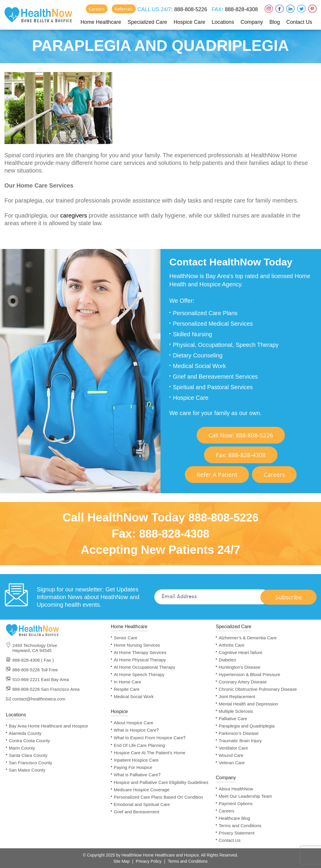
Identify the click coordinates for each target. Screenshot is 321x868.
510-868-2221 (26, 679)
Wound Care (231, 755)
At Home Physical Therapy (140, 660)
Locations (223, 22)
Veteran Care (232, 763)
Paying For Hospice (133, 767)
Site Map (122, 861)
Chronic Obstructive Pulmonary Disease (258, 689)
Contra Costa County (29, 741)
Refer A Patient (217, 475)
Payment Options (236, 803)
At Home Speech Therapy (139, 674)
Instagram (269, 9)
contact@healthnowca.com (39, 699)
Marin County (22, 748)
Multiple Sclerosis (236, 711)
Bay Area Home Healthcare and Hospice (48, 726)
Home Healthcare (101, 22)
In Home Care (127, 682)
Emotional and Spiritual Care (142, 804)
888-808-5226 (190, 9)
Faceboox (280, 9)
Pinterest (312, 9)
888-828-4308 (241, 9)
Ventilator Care (233, 748)
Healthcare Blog (234, 818)
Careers (97, 9)
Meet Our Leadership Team (245, 796)
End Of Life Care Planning (139, 745)
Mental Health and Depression (248, 704)
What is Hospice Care (136, 730)
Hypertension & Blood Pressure (249, 674)
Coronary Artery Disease (243, 682)
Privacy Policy (149, 861)
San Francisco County (31, 763)
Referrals (124, 9)
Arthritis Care (232, 645)
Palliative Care (233, 719)
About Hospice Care (133, 723)
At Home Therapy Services (140, 652)
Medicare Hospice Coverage (142, 790)
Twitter (301, 9)
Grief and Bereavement (137, 812)
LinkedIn (291, 9)
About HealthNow (236, 789)
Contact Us (299, 22)
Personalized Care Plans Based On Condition (158, 797)
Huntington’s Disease (239, 667)
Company (252, 22)
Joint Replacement (237, 696)
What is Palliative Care (137, 775)
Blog (275, 22)
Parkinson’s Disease (239, 733)
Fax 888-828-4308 (241, 455)
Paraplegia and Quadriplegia (247, 726)
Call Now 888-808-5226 (241, 435)
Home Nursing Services (137, 645)
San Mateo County (27, 770)
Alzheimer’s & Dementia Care (248, 638)
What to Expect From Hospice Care (150, 738)
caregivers (74, 215)
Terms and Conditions (240, 826)
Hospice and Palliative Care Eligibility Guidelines (161, 782)
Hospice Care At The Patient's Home (150, 753)
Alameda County (25, 733)
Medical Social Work (134, 696)
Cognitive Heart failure (240, 652)
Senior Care (126, 638)
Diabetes (227, 660)
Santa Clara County (28, 755)
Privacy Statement (237, 833)
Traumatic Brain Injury (240, 741)
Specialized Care (147, 22)
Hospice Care (189, 22)
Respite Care (127, 689)
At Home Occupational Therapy (144, 667)
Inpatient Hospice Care (136, 760)
